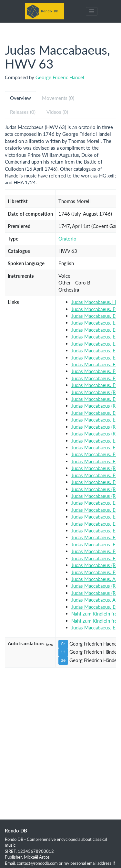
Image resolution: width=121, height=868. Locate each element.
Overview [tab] (20, 98)
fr (63, 644)
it (63, 652)
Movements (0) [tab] (58, 98)
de (63, 660)
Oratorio (67, 239)
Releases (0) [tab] (23, 112)
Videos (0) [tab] (57, 112)
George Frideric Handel (60, 77)
